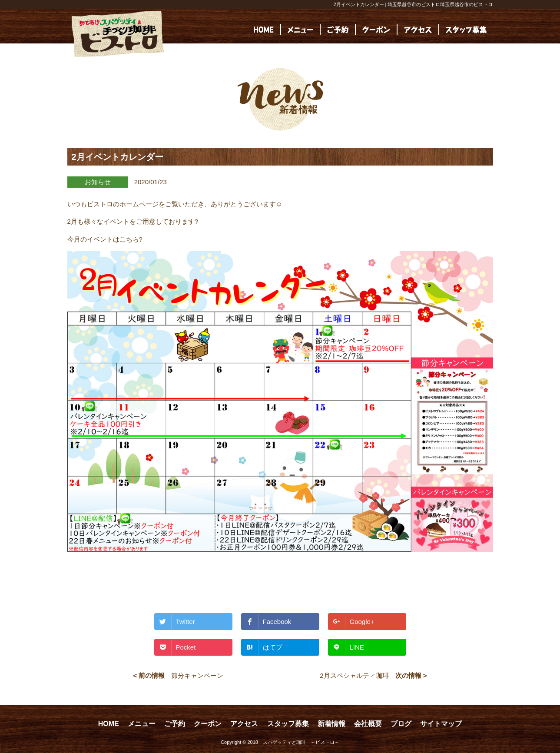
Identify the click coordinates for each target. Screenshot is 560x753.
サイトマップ (441, 724)
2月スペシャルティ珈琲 (354, 675)
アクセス (244, 724)
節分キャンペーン (197, 675)
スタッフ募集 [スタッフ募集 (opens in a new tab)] (288, 724)
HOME (109, 724)
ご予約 (175, 724)
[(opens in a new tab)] (466, 29)
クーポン (208, 724)
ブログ (401, 724)
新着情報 (331, 724)
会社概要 (368, 724)
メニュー (142, 724)
